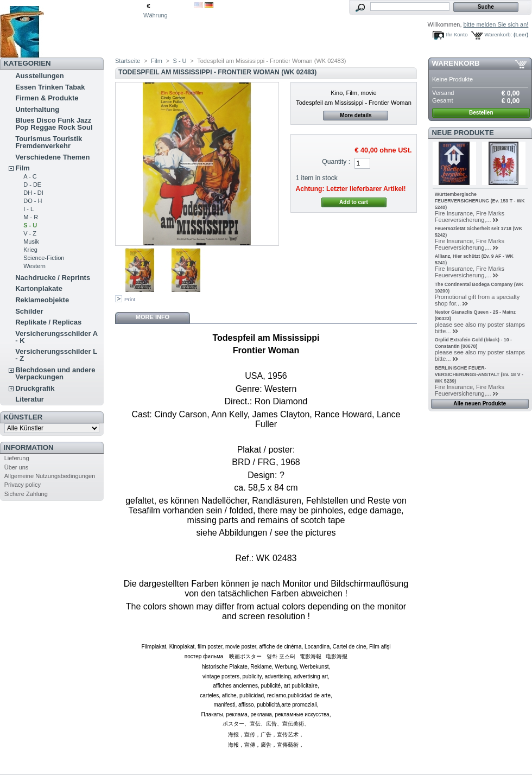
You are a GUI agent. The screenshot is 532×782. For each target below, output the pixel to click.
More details (356, 115)
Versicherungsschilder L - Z (56, 355)
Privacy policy (23, 485)
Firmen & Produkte (47, 98)
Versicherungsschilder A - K (56, 337)
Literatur (30, 399)
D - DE (32, 185)
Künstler (23, 417)
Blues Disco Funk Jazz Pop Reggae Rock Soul (54, 124)
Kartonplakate (39, 288)
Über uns (17, 467)
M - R (31, 217)
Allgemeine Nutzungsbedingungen (50, 476)
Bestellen (481, 113)
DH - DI (33, 193)
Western (34, 266)
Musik (31, 241)
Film (23, 168)
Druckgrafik (35, 388)
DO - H (33, 201)
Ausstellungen (40, 76)
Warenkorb (456, 63)
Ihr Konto (457, 34)
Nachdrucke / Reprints (53, 278)
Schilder (29, 311)
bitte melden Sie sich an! (496, 24)
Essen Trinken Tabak (50, 87)
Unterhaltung (37, 109)
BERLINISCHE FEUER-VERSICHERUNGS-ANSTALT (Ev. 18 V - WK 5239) (479, 374)
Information (29, 447)
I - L (28, 209)
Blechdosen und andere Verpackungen (55, 373)
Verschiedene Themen (52, 157)
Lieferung (17, 458)
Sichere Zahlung (26, 494)
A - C (30, 176)
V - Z (30, 233)
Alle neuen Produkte (480, 403)
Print (130, 299)
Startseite (128, 61)
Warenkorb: (499, 34)
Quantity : (336, 162)
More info (153, 317)
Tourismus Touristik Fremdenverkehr (49, 142)
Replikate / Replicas (48, 322)
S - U (30, 225)
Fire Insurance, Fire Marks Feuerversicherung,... (470, 217)
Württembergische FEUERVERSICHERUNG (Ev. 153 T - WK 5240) (480, 201)
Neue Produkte (463, 133)
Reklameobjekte (42, 300)
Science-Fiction (44, 258)
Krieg (30, 250)
